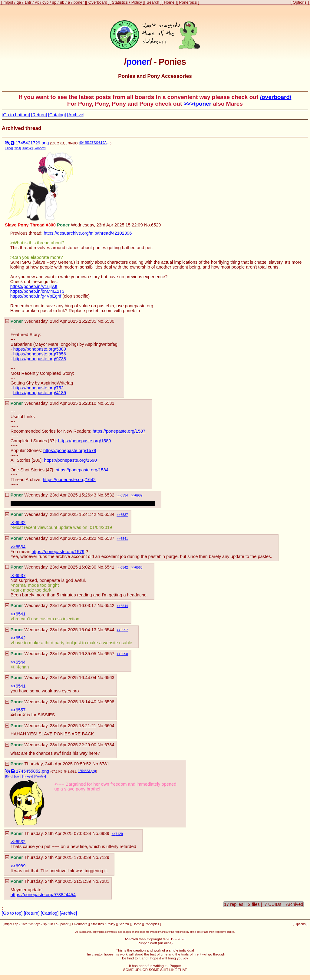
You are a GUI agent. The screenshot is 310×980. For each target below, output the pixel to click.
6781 (104, 764)
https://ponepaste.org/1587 (119, 431)
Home (169, 2)
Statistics (120, 2)
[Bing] (9, 148)
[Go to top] (12, 913)
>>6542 (18, 638)
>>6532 (18, 523)
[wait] (17, 148)
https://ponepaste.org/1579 (70, 450)
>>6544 (18, 662)
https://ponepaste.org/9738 (40, 359)
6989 (139, 495)
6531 (109, 403)
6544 (124, 606)
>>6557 (18, 710)
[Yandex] (40, 148)
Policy (137, 2)
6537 (124, 515)
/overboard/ (276, 97)
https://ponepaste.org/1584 (82, 470)
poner (79, 2)
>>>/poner (198, 104)
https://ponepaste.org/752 (38, 388)
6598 (124, 654)
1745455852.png (32, 771)
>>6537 (18, 576)
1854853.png (87, 771)
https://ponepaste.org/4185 (40, 393)
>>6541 (18, 614)
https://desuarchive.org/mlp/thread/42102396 (88, 233)
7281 (104, 881)
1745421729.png (32, 143)
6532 (109, 495)
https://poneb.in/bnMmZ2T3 (37, 291)
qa (19, 2)
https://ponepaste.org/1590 (71, 460)
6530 (109, 321)
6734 (109, 745)
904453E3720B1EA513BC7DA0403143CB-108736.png (95, 143)
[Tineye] (27, 148)
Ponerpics (188, 2)
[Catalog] (57, 115)
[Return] (39, 115)
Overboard (98, 2)
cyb (46, 2)
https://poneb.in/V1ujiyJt (34, 286)
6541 (124, 539)
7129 (119, 834)
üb (62, 2)
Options (300, 2)
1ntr (28, 2)
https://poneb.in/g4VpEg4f (36, 296)
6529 (156, 225)
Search (153, 2)
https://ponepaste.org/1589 (84, 441)
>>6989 (18, 866)
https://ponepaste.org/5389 (40, 349)
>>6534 (18, 547)
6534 (124, 495)
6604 (109, 726)
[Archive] (76, 115)
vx (37, 2)
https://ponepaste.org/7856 (40, 354)
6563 (139, 567)
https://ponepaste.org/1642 (69, 480)
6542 (124, 567)
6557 (124, 630)
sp (54, 2)
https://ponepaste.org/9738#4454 (43, 895)
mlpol (8, 2)
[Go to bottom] (16, 115)
